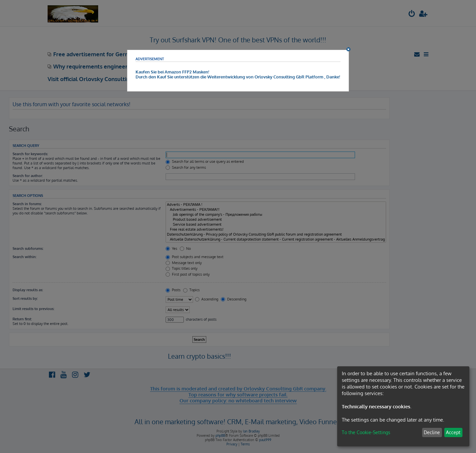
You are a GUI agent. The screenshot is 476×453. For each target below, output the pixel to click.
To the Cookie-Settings (366, 432)
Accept (453, 432)
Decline (432, 432)
